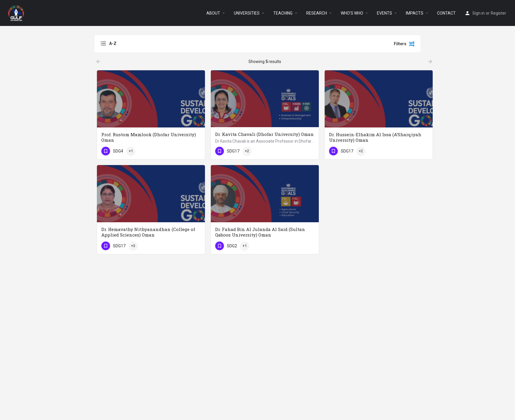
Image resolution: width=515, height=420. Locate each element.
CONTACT (446, 13)
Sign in (479, 13)
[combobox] (159, 44)
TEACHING (283, 13)
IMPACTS (415, 13)
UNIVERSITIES (247, 13)
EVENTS (384, 13)
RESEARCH (317, 13)
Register (499, 13)
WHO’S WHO (352, 13)
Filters (404, 44)
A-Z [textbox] (113, 43)
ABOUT (213, 13)
